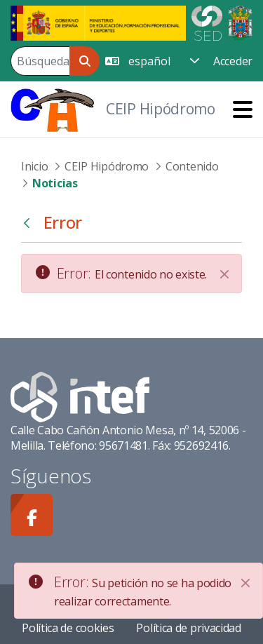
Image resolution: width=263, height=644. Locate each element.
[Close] (245, 583)
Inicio (34, 166)
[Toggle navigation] (243, 109)
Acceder (233, 61)
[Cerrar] (224, 274)
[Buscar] (40, 61)
